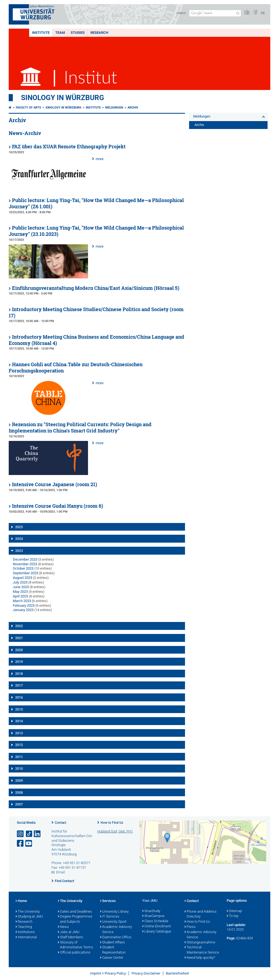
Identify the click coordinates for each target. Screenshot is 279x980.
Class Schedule (155, 921)
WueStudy (151, 911)
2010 (19, 769)
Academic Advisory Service (116, 930)
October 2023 (23, 568)
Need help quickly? (200, 958)
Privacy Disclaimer (146, 973)
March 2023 (22, 601)
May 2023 (20, 592)
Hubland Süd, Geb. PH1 (115, 831)
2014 (19, 721)
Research (99, 33)
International (26, 937)
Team (60, 33)
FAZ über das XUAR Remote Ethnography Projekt (69, 147)
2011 (19, 757)
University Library (114, 912)
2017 (19, 686)
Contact (60, 823)
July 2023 (20, 582)
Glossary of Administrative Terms (75, 945)
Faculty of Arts (28, 108)
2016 (19, 698)
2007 (19, 804)
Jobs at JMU (69, 932)
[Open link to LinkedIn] (38, 834)
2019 (19, 662)
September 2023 (25, 573)
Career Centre (112, 958)
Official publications (74, 953)
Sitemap (234, 911)
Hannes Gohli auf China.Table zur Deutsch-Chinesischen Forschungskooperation (76, 368)
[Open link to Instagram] (21, 834)
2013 (19, 733)
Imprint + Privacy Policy (108, 973)
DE (263, 13)
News (63, 927)
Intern (181, 13)
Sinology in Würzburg (63, 98)
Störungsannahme (200, 943)
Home (21, 901)
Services (108, 901)
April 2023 (20, 596)
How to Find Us (112, 823)
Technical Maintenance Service (202, 950)
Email (60, 872)
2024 (19, 539)
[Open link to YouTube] (29, 844)
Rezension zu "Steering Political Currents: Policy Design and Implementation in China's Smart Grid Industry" (80, 428)
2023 (19, 551)
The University (28, 912)
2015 (19, 710)
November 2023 (25, 564)
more (100, 159)
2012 (19, 745)
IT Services (110, 917)
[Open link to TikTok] (29, 834)
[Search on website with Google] (215, 13)
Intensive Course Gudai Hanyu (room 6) (57, 506)
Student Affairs (113, 943)
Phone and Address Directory (201, 914)
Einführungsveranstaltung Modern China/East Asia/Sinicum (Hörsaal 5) (96, 288)
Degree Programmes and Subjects (75, 919)
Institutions (25, 932)
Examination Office (116, 937)
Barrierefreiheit (177, 973)
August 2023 (22, 578)
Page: (231, 938)
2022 (19, 626)
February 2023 (24, 605)
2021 (19, 638)
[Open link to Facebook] (21, 844)
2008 (19, 793)
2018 (19, 674)
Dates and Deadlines (75, 912)
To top (233, 916)
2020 (19, 650)
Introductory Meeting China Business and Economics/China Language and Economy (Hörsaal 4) (96, 340)
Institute (41, 33)
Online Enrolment (157, 927)
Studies (78, 33)
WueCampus (153, 916)
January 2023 (23, 610)
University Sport (113, 922)
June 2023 (21, 587)
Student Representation (113, 950)
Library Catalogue (157, 932)
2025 (19, 527)
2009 (19, 781)
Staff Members (70, 937)
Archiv (133, 108)
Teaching (24, 927)
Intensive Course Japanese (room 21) (54, 484)
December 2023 (25, 559)
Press (190, 927)
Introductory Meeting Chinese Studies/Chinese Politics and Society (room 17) (96, 312)
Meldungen (114, 108)
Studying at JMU (29, 917)
